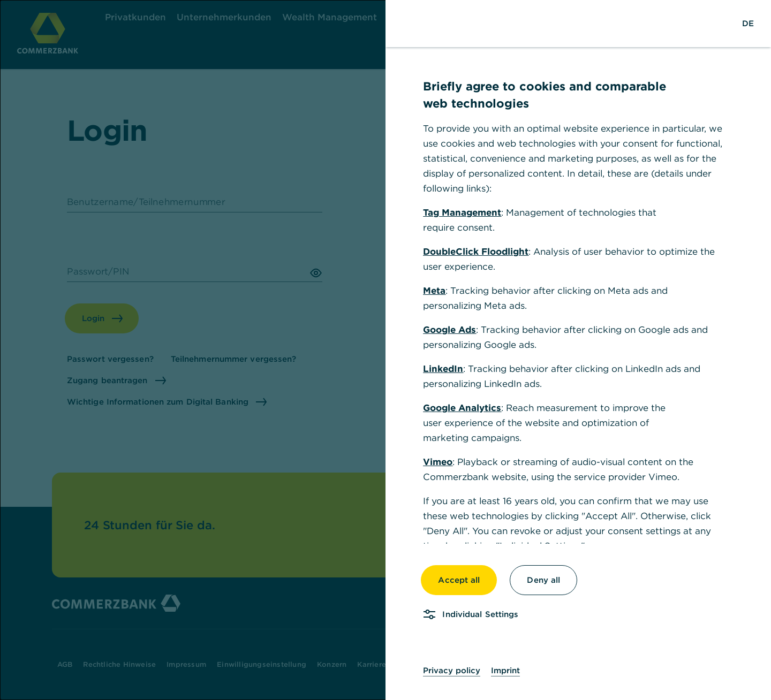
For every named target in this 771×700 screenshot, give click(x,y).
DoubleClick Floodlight (476, 252)
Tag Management (462, 212)
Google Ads (449, 330)
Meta (434, 291)
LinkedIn (443, 369)
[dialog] (385, 350)
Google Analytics (462, 408)
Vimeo (438, 462)
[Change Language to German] (748, 24)
